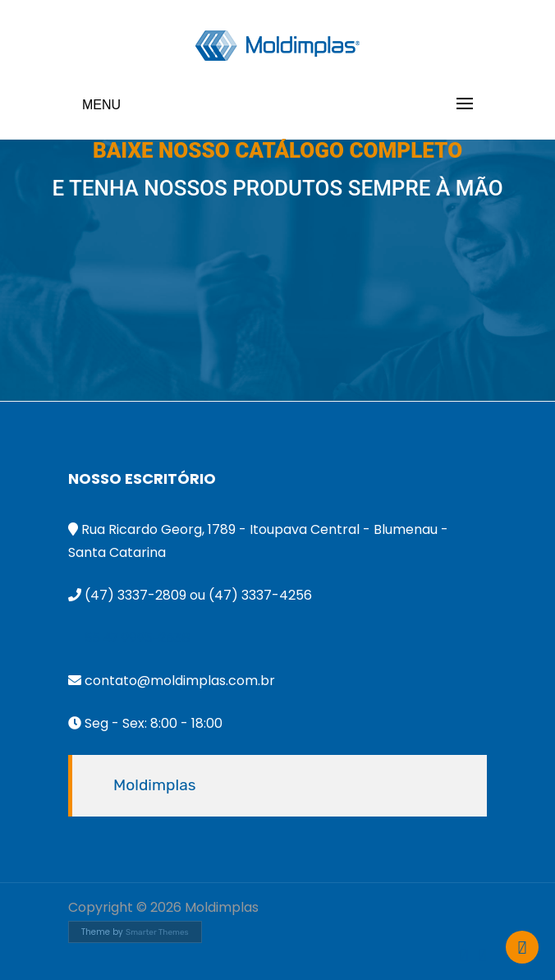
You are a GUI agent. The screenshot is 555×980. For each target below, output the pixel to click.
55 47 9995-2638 (138, 638)
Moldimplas (155, 785)
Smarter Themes (157, 932)
